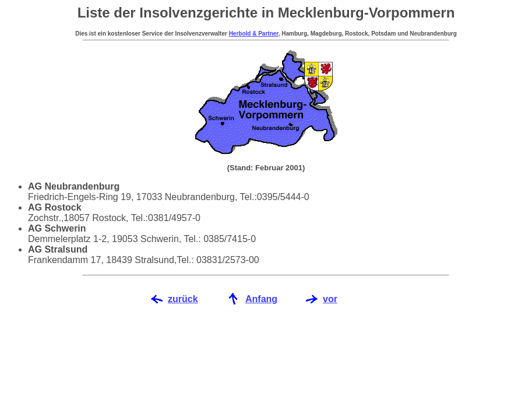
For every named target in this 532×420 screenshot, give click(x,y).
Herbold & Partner (254, 34)
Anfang (261, 299)
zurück (183, 299)
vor (330, 299)
